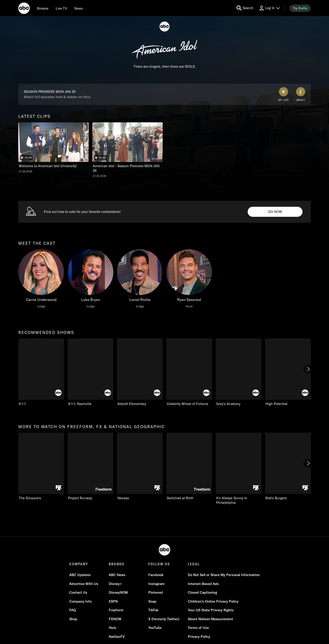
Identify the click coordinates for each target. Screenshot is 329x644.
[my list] (284, 94)
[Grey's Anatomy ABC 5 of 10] (239, 372)
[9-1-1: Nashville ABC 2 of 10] (90, 372)
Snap (152, 601)
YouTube (155, 628)
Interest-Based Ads (203, 584)
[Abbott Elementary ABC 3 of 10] (140, 372)
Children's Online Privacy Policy (213, 601)
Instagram (156, 584)
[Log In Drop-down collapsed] (269, 8)
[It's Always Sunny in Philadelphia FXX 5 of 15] (239, 469)
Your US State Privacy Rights (211, 610)
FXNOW (115, 619)
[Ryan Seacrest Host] (189, 280)
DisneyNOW (118, 592)
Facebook (156, 575)
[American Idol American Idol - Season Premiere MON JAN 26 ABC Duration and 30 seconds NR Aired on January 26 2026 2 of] (127, 150)
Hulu (113, 628)
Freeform (116, 610)
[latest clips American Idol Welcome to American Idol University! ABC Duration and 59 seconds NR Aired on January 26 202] (53, 148)
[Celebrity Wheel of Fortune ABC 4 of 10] (189, 372)
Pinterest (156, 592)
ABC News (117, 575)
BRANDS (117, 564)
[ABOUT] (301, 94)
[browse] (43, 8)
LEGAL (194, 564)
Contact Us (78, 592)
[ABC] (24, 9)
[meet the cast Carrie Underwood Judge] (41, 280)
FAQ (73, 610)
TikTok (153, 610)
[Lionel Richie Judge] (140, 280)
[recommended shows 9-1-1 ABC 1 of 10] (41, 372)
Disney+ (115, 584)
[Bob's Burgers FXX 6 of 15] (288, 467)
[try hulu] (300, 8)
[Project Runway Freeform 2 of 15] (90, 467)
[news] (79, 8)
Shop (73, 619)
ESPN (113, 601)
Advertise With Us (84, 584)
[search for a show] (245, 8)
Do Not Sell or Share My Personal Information (224, 575)
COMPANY (79, 564)
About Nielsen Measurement (210, 619)
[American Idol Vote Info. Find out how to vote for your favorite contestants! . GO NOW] (275, 212)
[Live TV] (61, 8)
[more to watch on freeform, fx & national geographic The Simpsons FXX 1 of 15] (41, 467)
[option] (53, 151)
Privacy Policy (199, 637)
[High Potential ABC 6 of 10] (288, 372)
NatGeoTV (117, 637)
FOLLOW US (159, 564)
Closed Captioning (202, 592)
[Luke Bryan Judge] (90, 280)
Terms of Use (198, 628)
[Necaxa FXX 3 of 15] (140, 467)
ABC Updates (80, 575)
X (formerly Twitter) (164, 619)
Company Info (80, 601)
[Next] (308, 369)
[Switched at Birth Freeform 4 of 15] (189, 467)
